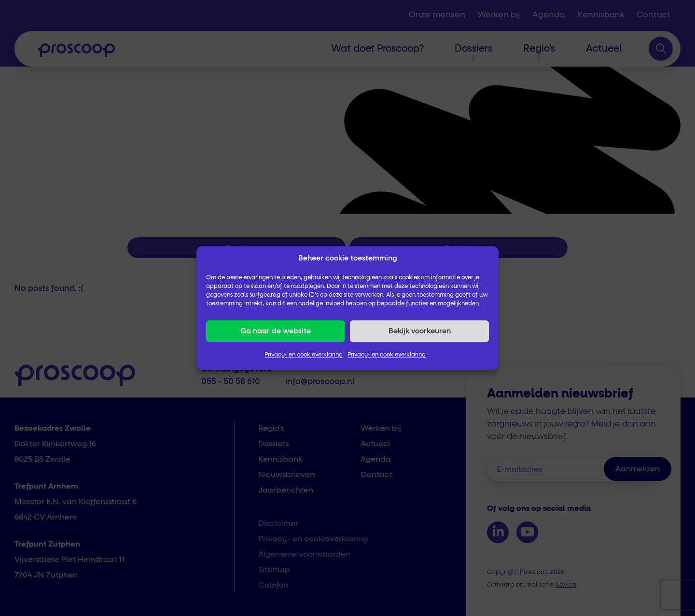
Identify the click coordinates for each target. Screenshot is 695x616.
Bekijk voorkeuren (420, 331)
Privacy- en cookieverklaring (304, 355)
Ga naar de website (276, 331)
